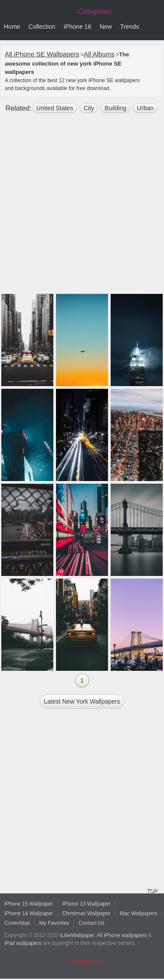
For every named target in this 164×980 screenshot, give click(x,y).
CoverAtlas (17, 923)
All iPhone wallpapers (122, 935)
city (89, 108)
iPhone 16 (78, 27)
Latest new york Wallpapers (82, 701)
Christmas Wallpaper (86, 914)
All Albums (99, 54)
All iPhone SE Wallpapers (42, 54)
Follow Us (88, 962)
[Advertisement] (82, 207)
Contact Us (91, 923)
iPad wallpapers (23, 943)
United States (55, 108)
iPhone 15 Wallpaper (29, 904)
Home (12, 27)
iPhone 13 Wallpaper (86, 904)
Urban (145, 108)
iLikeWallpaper (77, 935)
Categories (95, 12)
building (115, 108)
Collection (42, 27)
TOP (152, 891)
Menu (155, 27)
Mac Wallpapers (139, 914)
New (106, 27)
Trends (130, 27)
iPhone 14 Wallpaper (29, 914)
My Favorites (54, 923)
